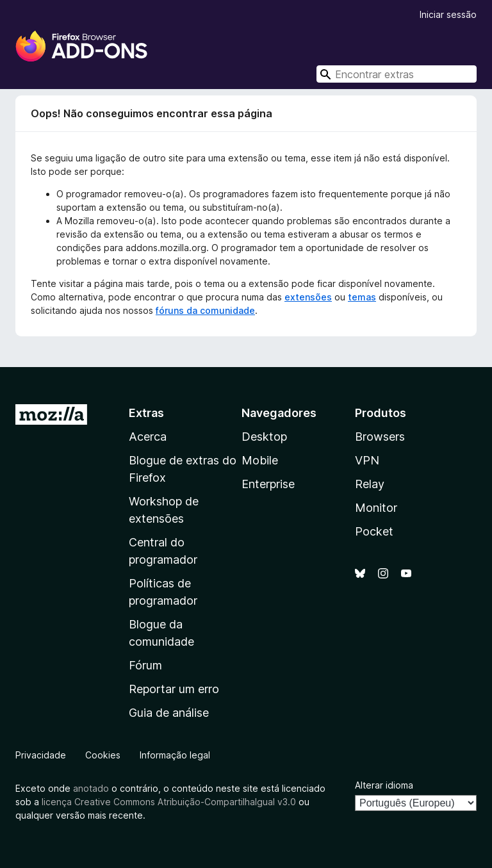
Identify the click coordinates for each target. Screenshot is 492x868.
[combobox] (397, 74)
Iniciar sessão (448, 14)
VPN (367, 460)
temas (362, 297)
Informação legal (175, 755)
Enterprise (268, 484)
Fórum (145, 665)
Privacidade (41, 755)
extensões (308, 297)
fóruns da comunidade (205, 310)
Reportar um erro (174, 689)
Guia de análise (169, 713)
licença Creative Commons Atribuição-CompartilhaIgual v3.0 (169, 802)
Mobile (260, 460)
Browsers (380, 437)
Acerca (148, 437)
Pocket (374, 531)
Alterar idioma (384, 785)
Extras (146, 413)
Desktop (264, 437)
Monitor (376, 508)
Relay (370, 484)
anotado (91, 788)
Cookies (103, 755)
